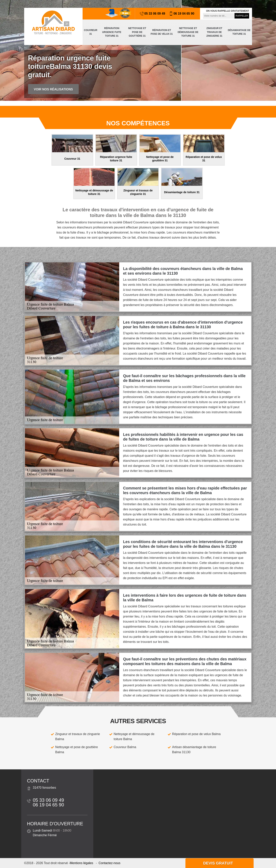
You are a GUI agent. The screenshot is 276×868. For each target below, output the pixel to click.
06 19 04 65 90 (182, 14)
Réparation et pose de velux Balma (196, 734)
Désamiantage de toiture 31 (239, 32)
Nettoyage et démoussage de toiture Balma (134, 737)
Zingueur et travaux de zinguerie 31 (214, 32)
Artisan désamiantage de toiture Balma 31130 (194, 750)
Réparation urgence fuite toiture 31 (112, 32)
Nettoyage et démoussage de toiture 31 (188, 32)
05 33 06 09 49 (153, 14)
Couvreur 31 (91, 32)
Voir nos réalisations (53, 89)
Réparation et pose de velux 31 (162, 32)
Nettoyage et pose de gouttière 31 (137, 32)
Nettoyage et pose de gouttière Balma (77, 750)
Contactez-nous (109, 863)
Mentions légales (81, 863)
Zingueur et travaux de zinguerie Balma (78, 737)
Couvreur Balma (125, 747)
